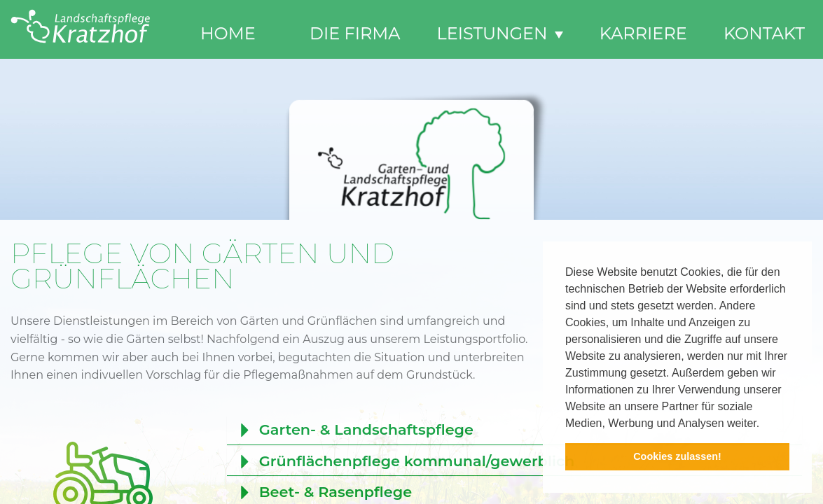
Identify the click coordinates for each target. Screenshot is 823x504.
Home (228, 33)
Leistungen (500, 33)
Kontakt (764, 33)
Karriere (643, 33)
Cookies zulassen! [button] (677, 456)
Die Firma (355, 33)
